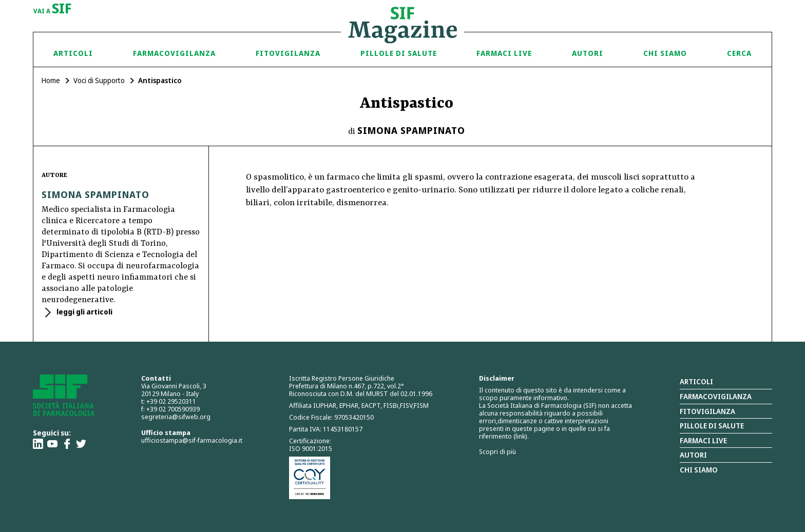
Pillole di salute (712, 426)
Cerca (739, 53)
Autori (588, 53)
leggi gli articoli (84, 312)
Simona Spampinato (411, 130)
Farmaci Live (504, 53)
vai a (53, 9)
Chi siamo (665, 53)
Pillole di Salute (399, 53)
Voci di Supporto (99, 80)
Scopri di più (497, 451)
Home (51, 80)
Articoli (73, 53)
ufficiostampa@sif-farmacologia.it (192, 440)
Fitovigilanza (288, 53)
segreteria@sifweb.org (176, 417)
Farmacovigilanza (174, 53)
